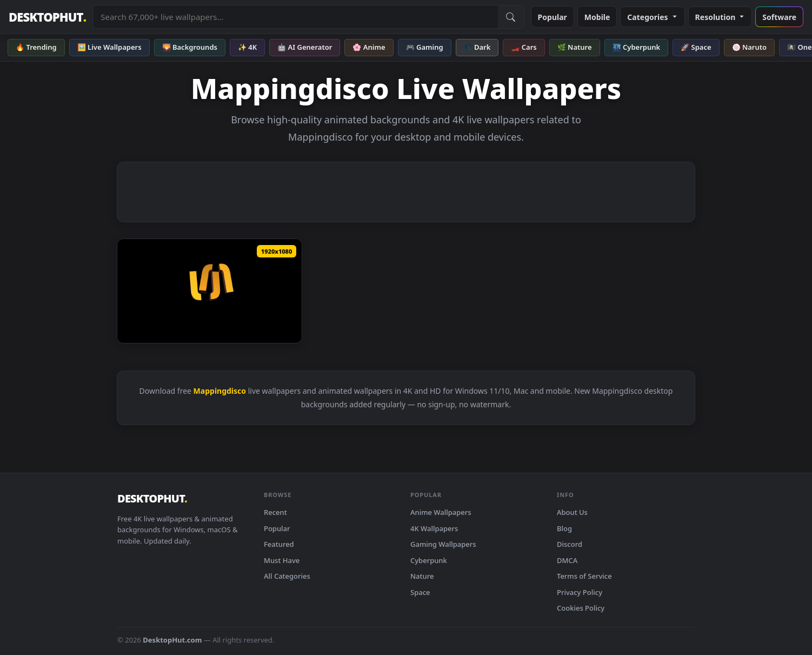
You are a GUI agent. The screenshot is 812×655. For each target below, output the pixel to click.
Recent (275, 512)
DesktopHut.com (172, 640)
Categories (652, 17)
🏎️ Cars (524, 47)
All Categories (287, 576)
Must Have (282, 560)
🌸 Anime (369, 47)
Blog (564, 528)
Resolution (720, 17)
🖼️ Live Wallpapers (109, 47)
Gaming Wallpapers (443, 544)
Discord (570, 544)
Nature (422, 576)
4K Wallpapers (434, 528)
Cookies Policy (581, 608)
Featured (279, 544)
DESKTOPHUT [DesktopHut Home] (47, 17)
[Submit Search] (511, 17)
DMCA (567, 560)
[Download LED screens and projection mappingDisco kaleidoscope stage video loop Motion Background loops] (209, 291)
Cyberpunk (429, 560)
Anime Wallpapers (441, 512)
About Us (572, 512)
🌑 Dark (477, 47)
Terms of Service (584, 576)
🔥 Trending (36, 47)
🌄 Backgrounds (190, 47)
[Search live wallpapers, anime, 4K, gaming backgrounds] (295, 17)
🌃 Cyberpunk (637, 47)
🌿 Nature (575, 47)
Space (420, 592)
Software (779, 17)
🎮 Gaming (425, 47)
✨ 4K (247, 47)
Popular (553, 17)
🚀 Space (696, 47)
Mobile (597, 17)
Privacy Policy (580, 592)
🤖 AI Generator (305, 47)
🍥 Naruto (750, 47)
